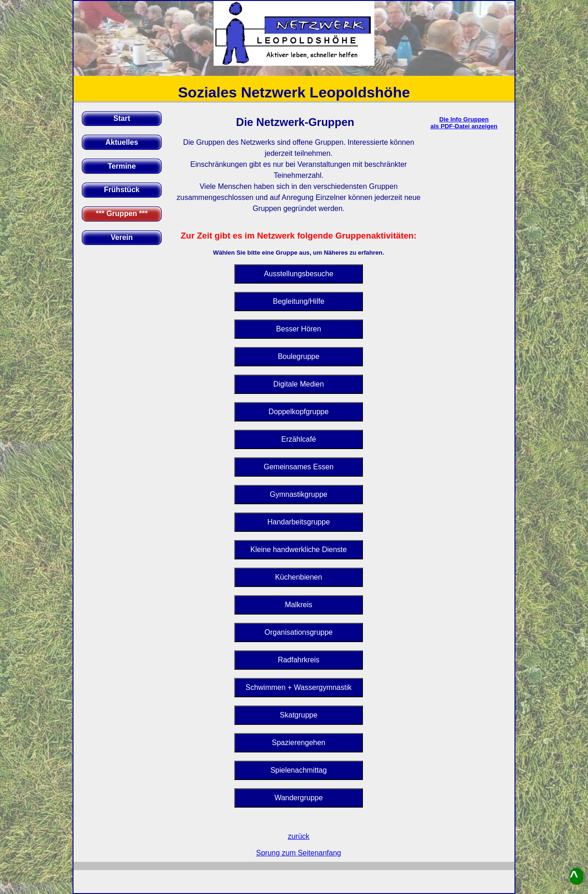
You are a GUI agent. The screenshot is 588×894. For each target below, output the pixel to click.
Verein (122, 237)
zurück (298, 836)
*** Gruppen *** (122, 214)
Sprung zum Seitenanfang (298, 853)
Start (122, 118)
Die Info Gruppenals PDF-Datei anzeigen (464, 123)
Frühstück (122, 190)
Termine (122, 166)
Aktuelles (122, 142)
